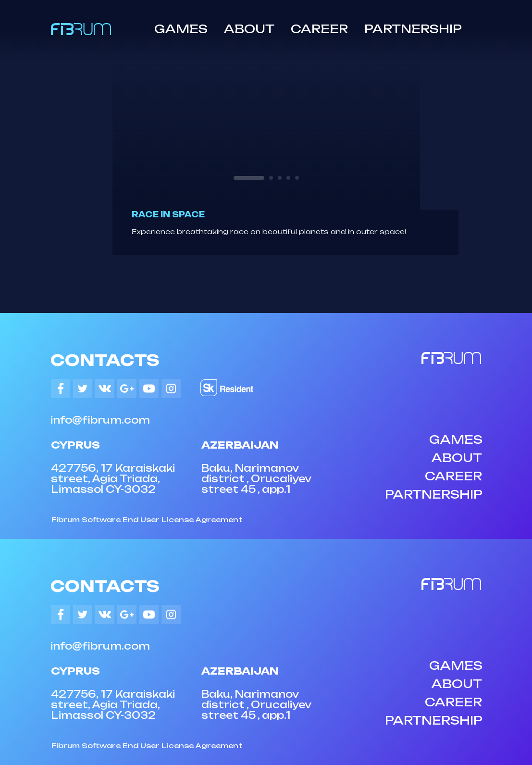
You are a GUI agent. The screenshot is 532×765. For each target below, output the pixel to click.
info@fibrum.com (100, 420)
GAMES (181, 29)
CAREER (319, 29)
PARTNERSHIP (413, 29)
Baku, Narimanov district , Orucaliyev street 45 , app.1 (256, 479)
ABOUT (249, 29)
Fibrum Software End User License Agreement (147, 520)
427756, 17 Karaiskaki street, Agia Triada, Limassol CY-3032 (113, 479)
